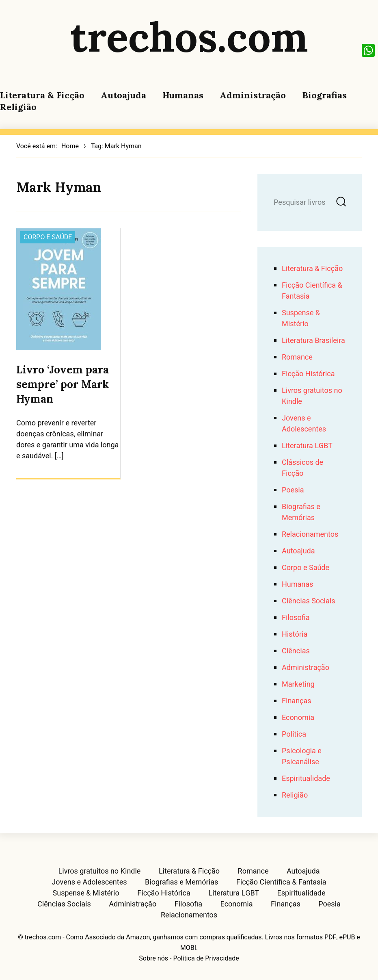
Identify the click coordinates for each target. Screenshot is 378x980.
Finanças (297, 701)
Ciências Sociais (309, 601)
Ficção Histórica (308, 374)
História (295, 634)
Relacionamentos (310, 534)
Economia (298, 718)
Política (294, 734)
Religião (18, 107)
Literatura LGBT (307, 446)
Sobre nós (153, 958)
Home (70, 146)
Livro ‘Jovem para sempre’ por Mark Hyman (63, 384)
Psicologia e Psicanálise (302, 757)
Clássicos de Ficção (302, 468)
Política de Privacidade (206, 958)
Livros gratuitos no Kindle (99, 872)
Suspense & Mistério (301, 319)
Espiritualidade (306, 779)
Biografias (324, 95)
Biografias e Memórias (301, 512)
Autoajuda (123, 95)
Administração (253, 95)
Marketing (298, 684)
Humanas (183, 95)
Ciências (296, 651)
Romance (297, 357)
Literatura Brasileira (313, 341)
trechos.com (189, 37)
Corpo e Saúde (48, 237)
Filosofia (296, 618)
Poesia (293, 490)
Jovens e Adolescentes (304, 424)
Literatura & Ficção (42, 95)
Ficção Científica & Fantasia (281, 882)
